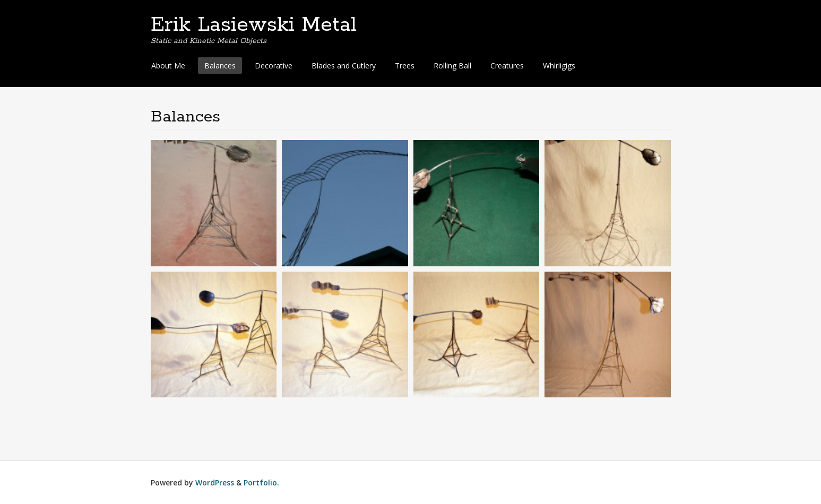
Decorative (274, 66)
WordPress (215, 483)
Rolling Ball (452, 66)
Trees (405, 66)
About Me (168, 66)
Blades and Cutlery (344, 66)
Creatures (507, 66)
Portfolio (260, 483)
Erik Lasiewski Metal (254, 25)
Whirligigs (559, 66)
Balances (220, 66)
